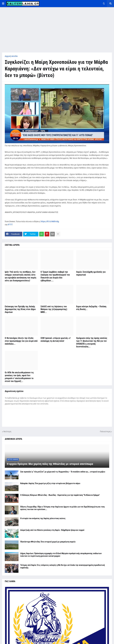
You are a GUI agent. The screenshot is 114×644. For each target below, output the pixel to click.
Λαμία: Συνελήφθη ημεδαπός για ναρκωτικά (91, 273)
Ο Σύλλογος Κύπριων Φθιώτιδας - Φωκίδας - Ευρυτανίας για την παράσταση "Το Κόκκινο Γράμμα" (60, 495)
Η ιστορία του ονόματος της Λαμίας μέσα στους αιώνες (43, 518)
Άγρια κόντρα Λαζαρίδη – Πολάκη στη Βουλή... (91, 308)
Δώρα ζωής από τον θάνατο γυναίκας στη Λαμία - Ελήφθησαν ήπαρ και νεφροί (52, 530)
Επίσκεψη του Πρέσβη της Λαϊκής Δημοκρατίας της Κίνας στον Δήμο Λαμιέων (20, 309)
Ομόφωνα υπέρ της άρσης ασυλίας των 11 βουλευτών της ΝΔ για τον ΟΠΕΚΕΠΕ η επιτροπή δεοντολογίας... (92, 342)
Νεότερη (7, 431)
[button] (3, 4)
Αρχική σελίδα (11, 56)
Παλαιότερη (105, 431)
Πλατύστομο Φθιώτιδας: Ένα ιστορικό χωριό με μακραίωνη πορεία (48, 542)
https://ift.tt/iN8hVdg (50, 221)
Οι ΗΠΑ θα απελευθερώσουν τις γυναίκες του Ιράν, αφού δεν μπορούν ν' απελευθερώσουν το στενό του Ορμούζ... (19, 377)
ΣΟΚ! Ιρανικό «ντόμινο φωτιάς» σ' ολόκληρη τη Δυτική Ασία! (56, 340)
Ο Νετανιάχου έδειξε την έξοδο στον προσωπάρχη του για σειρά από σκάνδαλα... (21, 341)
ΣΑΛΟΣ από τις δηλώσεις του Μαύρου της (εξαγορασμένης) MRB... (54, 309)
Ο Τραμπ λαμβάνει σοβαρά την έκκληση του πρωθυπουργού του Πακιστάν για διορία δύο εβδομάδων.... (55, 276)
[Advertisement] (57, 30)
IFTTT (10, 225)
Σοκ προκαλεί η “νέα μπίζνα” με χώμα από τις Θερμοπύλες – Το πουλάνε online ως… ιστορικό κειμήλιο (63, 472)
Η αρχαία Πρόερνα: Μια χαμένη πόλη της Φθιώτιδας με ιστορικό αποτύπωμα (50, 464)
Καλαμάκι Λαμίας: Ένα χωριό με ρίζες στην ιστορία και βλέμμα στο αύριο (50, 483)
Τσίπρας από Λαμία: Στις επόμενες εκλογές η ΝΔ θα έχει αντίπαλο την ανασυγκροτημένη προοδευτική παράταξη (62, 566)
